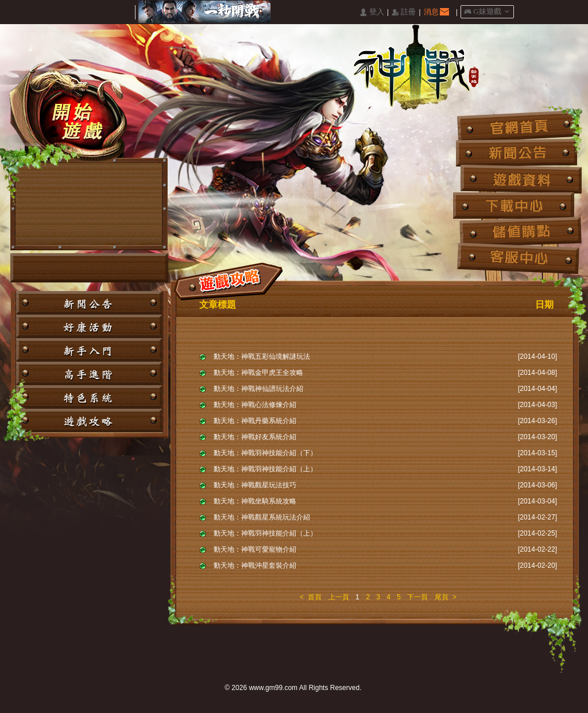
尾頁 (442, 597)
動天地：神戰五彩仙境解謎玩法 (262, 356)
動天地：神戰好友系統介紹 (255, 437)
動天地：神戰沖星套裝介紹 (255, 565)
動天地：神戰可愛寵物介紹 (255, 549)
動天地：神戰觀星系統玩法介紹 (262, 517)
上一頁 (339, 597)
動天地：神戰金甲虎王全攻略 (258, 373)
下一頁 (417, 597)
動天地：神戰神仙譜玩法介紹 (258, 389)
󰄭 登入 (372, 12)
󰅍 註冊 (404, 12)
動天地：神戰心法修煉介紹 (255, 405)
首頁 (315, 597)
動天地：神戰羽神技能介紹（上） (265, 469)
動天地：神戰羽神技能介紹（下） (265, 453)
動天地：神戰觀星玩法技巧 (255, 485)
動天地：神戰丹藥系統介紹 (255, 421)
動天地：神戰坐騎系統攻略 (255, 501)
